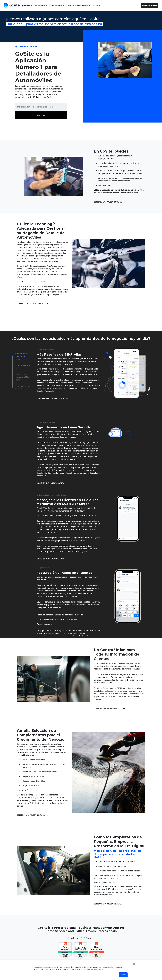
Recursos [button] (96, 5)
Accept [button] (123, 975)
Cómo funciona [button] (84, 5)
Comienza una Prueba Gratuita (109, 202)
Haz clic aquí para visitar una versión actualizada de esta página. (54, 24)
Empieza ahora (150, 5)
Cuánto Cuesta (71, 5)
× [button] (134, 964)
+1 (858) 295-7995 (124, 5)
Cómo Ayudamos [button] (40, 5)
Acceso (137, 5)
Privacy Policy (98, 969)
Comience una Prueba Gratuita (52, 559)
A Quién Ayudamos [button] (56, 5)
